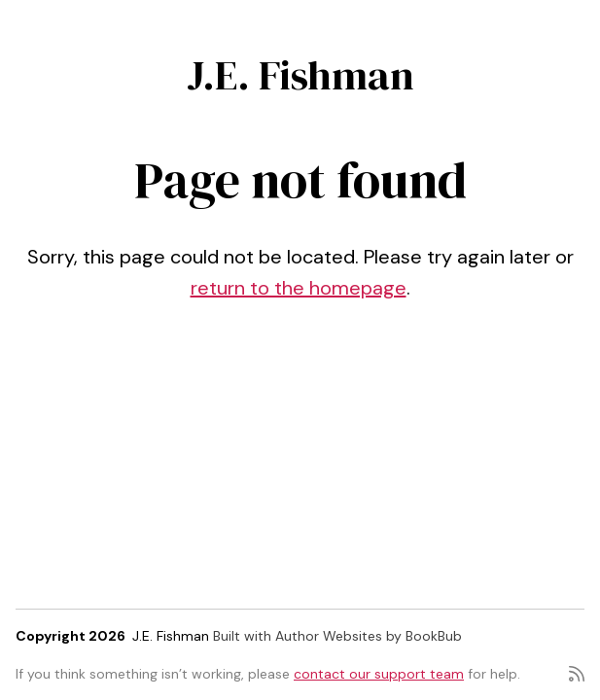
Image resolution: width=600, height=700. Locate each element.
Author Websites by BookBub (369, 636)
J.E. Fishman (300, 75)
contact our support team (379, 674)
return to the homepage (299, 288)
